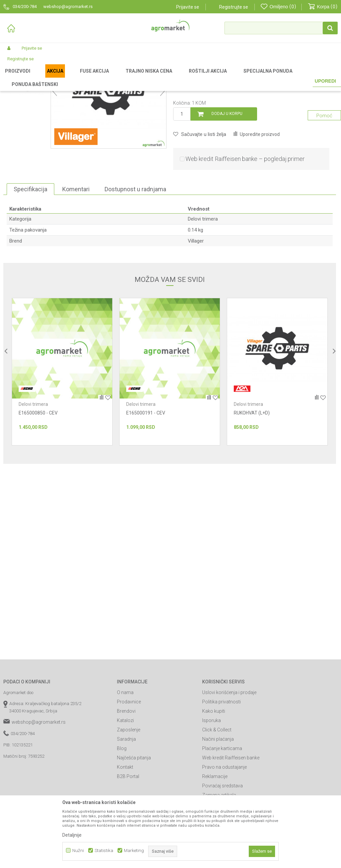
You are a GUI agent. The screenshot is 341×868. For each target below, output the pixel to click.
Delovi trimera (158, 77)
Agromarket (14, 77)
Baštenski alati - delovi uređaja (112, 77)
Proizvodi (38, 77)
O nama (125, 762)
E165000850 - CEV (38, 482)
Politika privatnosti (221, 771)
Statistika (104, 851)
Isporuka (211, 790)
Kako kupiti (214, 781)
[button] (281, 28)
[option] (27, 120)
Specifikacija (30, 259)
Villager (196, 311)
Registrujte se (234, 7)
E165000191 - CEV (146, 482)
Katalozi (125, 790)
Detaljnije (72, 835)
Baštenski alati (66, 77)
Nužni (78, 851)
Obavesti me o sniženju (308, 152)
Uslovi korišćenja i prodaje (229, 762)
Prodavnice (129, 771)
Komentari (76, 259)
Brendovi (126, 781)
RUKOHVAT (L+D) (252, 482)
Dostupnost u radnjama (135, 259)
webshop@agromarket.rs (39, 792)
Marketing (134, 851)
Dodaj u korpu (227, 183)
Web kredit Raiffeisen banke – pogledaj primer (245, 228)
